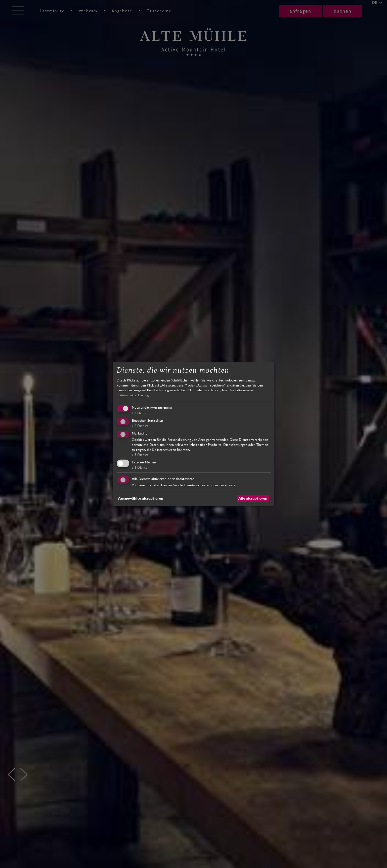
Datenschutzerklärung (133, 395)
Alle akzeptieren (253, 498)
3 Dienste (140, 413)
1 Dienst (139, 467)
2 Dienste (140, 426)
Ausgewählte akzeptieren (141, 498)
